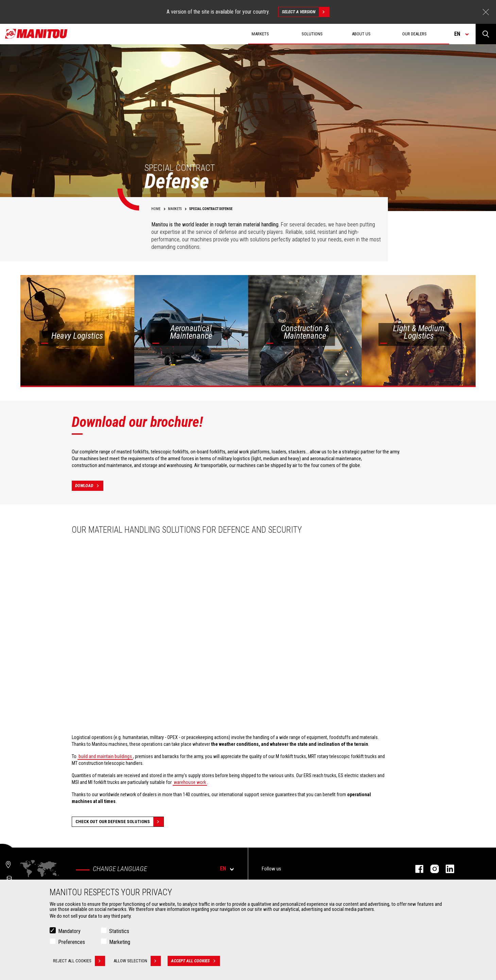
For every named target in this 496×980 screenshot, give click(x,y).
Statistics (119, 931)
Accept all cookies (195, 961)
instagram (431, 869)
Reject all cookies (79, 961)
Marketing (120, 942)
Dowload (89, 486)
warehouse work (190, 782)
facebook (416, 869)
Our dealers (414, 34)
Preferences (72, 942)
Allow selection (137, 961)
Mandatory (69, 931)
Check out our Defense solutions (119, 822)
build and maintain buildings (105, 756)
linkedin (447, 869)
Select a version (305, 12)
